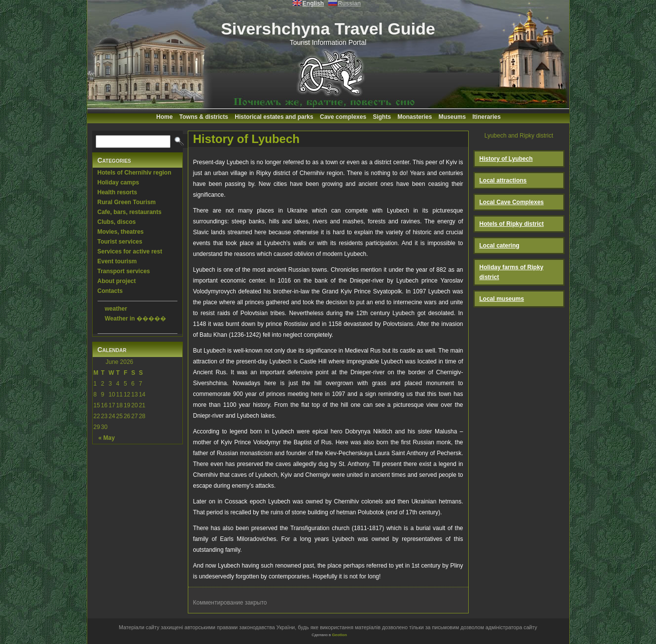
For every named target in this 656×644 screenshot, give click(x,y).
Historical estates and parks (274, 117)
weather (116, 309)
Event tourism (117, 261)
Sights (382, 117)
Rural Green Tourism (127, 202)
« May (107, 438)
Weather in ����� (136, 319)
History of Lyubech (246, 139)
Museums (452, 117)
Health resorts (118, 192)
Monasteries (414, 117)
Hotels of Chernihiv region (135, 173)
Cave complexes (343, 117)
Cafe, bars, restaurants (130, 212)
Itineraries (487, 117)
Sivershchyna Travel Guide (328, 29)
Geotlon (340, 635)
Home (164, 117)
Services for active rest (130, 251)
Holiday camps (119, 182)
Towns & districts (204, 117)
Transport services (124, 271)
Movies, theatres (121, 232)
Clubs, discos (117, 222)
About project (117, 281)
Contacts (110, 291)
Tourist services (120, 242)
